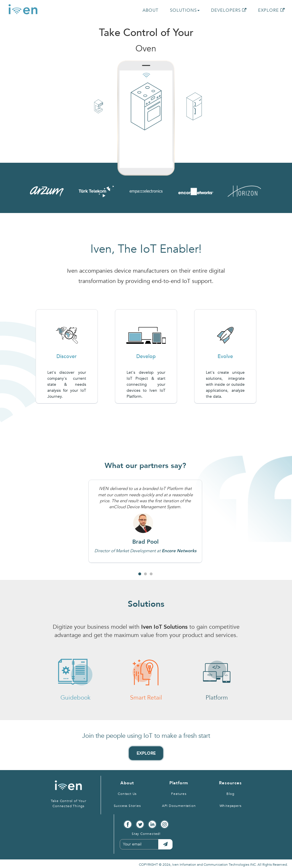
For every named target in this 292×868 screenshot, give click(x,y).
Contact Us (127, 794)
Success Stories (127, 806)
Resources (230, 783)
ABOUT (151, 10)
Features (179, 794)
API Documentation (179, 806)
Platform (179, 783)
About (127, 783)
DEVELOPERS (229, 10)
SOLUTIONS (185, 10)
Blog (230, 794)
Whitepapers (231, 806)
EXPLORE (271, 10)
